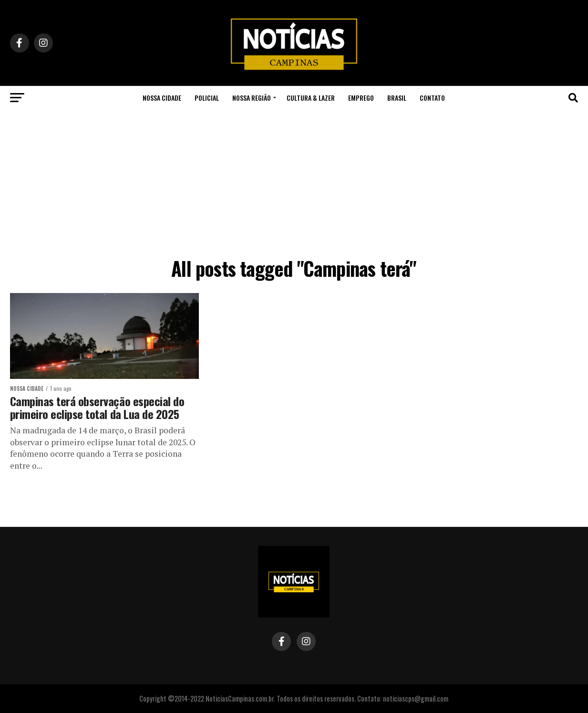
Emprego (361, 98)
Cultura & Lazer (311, 98)
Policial (207, 98)
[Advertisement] (294, 181)
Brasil (397, 98)
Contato (432, 98)
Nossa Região (252, 98)
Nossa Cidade (162, 98)
